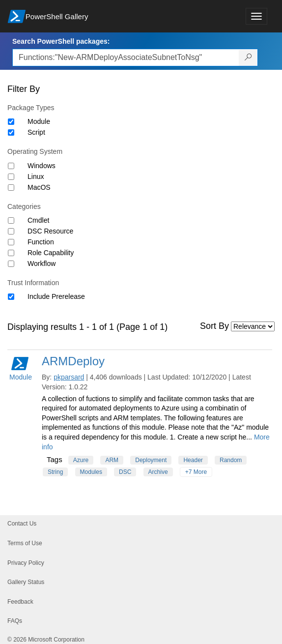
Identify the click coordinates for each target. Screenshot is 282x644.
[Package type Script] (11, 132)
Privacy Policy (26, 563)
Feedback (20, 602)
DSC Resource (50, 231)
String (55, 472)
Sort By (214, 326)
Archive (158, 472)
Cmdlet (38, 220)
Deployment (151, 460)
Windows (42, 166)
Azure (81, 460)
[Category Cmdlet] (11, 220)
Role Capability (51, 253)
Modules (91, 472)
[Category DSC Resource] (11, 231)
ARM (112, 460)
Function (41, 242)
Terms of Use (25, 543)
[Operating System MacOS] (11, 188)
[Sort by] (253, 326)
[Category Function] (11, 242)
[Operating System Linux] (11, 177)
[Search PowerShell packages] (248, 58)
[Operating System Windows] (11, 166)
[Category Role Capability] (11, 253)
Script (36, 132)
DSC (125, 472)
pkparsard (69, 377)
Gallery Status (26, 582)
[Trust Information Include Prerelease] (11, 297)
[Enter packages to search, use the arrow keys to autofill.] (126, 58)
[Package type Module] (11, 122)
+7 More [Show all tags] (196, 472)
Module (39, 121)
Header (193, 460)
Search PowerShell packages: (61, 41)
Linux (36, 176)
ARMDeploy (73, 361)
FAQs (15, 621)
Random (231, 460)
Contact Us (22, 524)
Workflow (42, 263)
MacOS (39, 187)
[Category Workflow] (11, 264)
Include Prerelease (56, 296)
